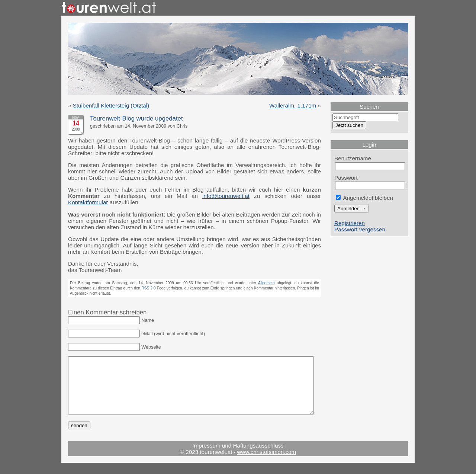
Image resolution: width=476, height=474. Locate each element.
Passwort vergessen (360, 229)
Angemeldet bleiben (364, 198)
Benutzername (353, 158)
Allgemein (266, 283)
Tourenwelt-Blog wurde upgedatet (136, 118)
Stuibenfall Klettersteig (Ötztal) (111, 105)
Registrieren (350, 223)
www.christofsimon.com (266, 463)
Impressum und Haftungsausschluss (238, 457)
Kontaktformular (88, 202)
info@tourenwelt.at (226, 196)
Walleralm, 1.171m (293, 105)
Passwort (346, 178)
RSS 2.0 (148, 288)
